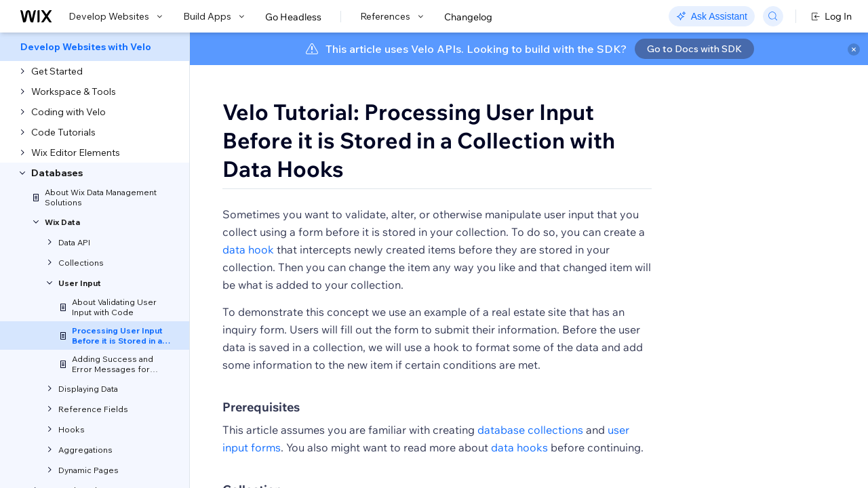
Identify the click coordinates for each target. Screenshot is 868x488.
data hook (248, 266)
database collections (530, 446)
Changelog (468, 17)
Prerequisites (261, 424)
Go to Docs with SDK (694, 49)
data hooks (519, 464)
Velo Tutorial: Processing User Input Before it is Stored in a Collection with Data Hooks (419, 140)
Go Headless (293, 17)
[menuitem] (95, 47)
